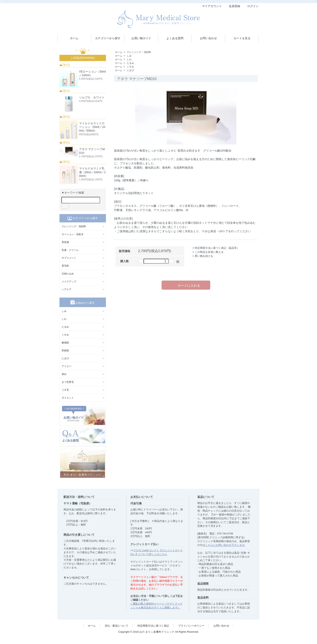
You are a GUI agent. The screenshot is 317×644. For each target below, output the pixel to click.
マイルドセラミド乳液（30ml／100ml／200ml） (92, 172)
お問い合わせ (208, 38)
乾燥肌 (65, 351)
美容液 (65, 242)
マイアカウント (210, 6)
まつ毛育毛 (68, 382)
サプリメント (69, 258)
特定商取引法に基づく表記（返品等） (217, 248)
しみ (129, 56)
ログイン (251, 6)
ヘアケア (67, 289)
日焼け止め (68, 274)
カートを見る (242, 38)
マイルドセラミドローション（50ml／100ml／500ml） (92, 127)
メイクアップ (69, 282)
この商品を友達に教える (209, 252)
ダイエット (68, 398)
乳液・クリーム (70, 250)
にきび (130, 70)
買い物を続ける (204, 256)
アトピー (67, 366)
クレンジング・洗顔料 (139, 52)
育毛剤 (65, 266)
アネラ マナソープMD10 (92, 151)
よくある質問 (175, 38)
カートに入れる (186, 285)
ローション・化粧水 (73, 234)
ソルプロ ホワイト (92, 97)
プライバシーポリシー (191, 626)
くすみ (130, 67)
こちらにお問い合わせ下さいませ (225, 545)
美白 (64, 374)
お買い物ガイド (141, 38)
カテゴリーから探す (108, 38)
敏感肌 (65, 343)
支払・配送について (117, 626)
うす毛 (65, 390)
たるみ (130, 63)
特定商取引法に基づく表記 (153, 626)
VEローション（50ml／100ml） (92, 73)
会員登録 (232, 6)
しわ (129, 59)
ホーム (74, 38)
